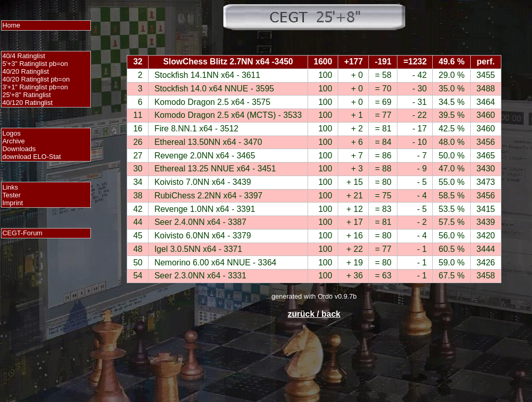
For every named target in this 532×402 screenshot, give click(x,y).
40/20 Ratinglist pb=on (36, 79)
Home (11, 25)
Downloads (19, 149)
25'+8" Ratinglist (26, 95)
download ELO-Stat (31, 157)
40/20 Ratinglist (25, 71)
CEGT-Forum (22, 233)
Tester (11, 195)
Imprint (12, 203)
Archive (13, 141)
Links (10, 187)
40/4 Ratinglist (23, 56)
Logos (11, 133)
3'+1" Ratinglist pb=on (35, 87)
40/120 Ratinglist (27, 103)
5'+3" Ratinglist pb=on (35, 64)
